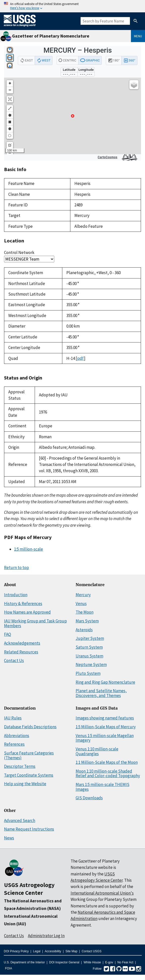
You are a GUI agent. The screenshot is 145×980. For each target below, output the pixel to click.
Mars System (87, 621)
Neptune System (91, 665)
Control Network (19, 252)
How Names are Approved (27, 612)
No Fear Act (125, 962)
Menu (138, 36)
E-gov (109, 962)
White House (92, 962)
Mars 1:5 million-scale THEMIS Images (103, 787)
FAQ (8, 634)
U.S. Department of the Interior (24, 962)
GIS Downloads (89, 798)
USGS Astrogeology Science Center (29, 889)
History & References (23, 604)
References (14, 744)
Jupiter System (90, 638)
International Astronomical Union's (102, 893)
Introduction (16, 595)
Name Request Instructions (29, 829)
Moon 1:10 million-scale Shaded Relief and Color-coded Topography (108, 773)
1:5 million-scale (29, 549)
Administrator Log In (46, 936)
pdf (81, 358)
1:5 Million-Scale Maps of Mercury (106, 727)
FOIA (9, 968)
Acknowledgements (22, 643)
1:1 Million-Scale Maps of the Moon (107, 762)
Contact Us (14, 660)
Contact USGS (92, 951)
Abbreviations (17, 736)
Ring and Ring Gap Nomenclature (105, 682)
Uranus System (89, 656)
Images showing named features (105, 718)
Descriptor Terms (20, 766)
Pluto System (88, 673)
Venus (81, 604)
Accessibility (53, 951)
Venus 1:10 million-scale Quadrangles (97, 751)
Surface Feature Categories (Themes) (29, 755)
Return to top (16, 567)
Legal (37, 951)
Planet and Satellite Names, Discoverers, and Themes (101, 693)
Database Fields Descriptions (30, 727)
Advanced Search (20, 820)
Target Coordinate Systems (29, 775)
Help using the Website (25, 784)
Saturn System (89, 647)
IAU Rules (13, 718)
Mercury (83, 595)
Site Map (71, 951)
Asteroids (84, 630)
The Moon (85, 612)
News (9, 838)
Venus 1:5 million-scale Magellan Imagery (105, 738)
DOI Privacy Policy (16, 951)
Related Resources (21, 652)
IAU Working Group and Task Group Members (35, 623)
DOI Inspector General (64, 962)
